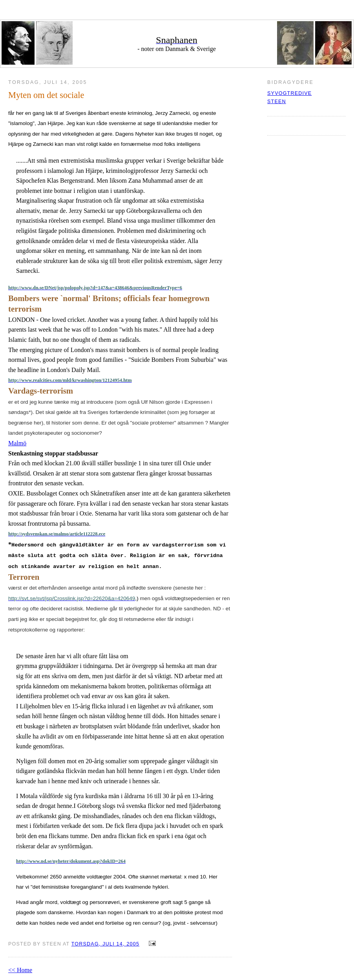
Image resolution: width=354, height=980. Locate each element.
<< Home (20, 970)
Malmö (17, 443)
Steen (277, 102)
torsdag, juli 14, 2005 (105, 944)
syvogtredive (289, 93)
